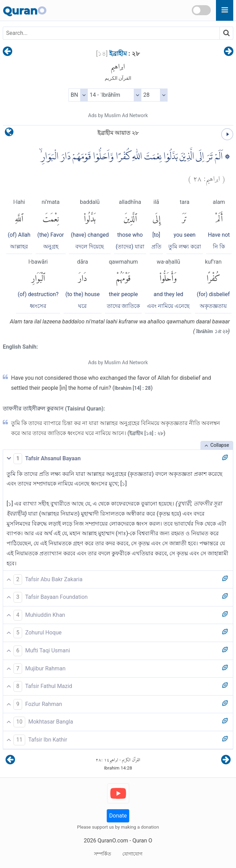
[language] (9, 134)
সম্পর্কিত (103, 854)
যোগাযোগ (132, 854)
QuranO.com (113, 841)
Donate (118, 816)
